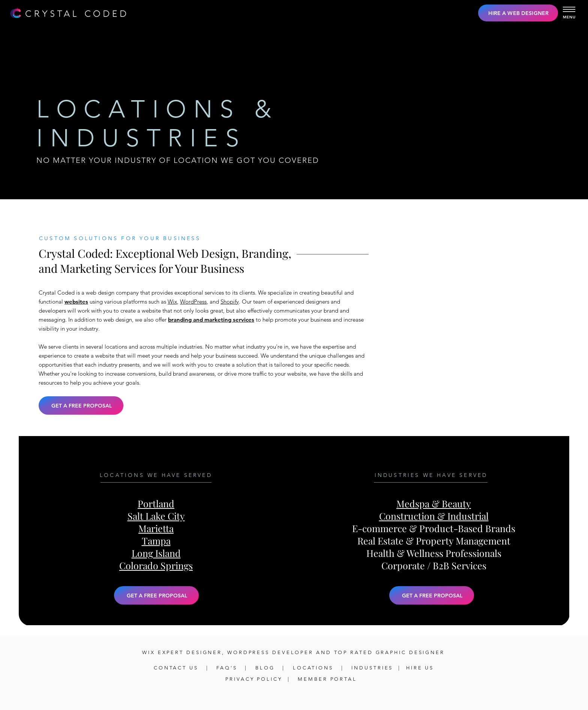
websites (76, 302)
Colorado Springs (156, 565)
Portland (156, 503)
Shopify (230, 302)
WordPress (193, 302)
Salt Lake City (156, 516)
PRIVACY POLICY (254, 679)
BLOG (265, 668)
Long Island (156, 553)
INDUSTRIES (372, 668)
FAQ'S (228, 668)
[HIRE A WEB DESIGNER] (518, 13)
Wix (172, 302)
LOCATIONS (313, 668)
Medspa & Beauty (434, 503)
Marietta (156, 528)
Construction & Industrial (434, 516)
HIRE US (420, 668)
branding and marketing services (211, 320)
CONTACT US (177, 668)
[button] (569, 7)
